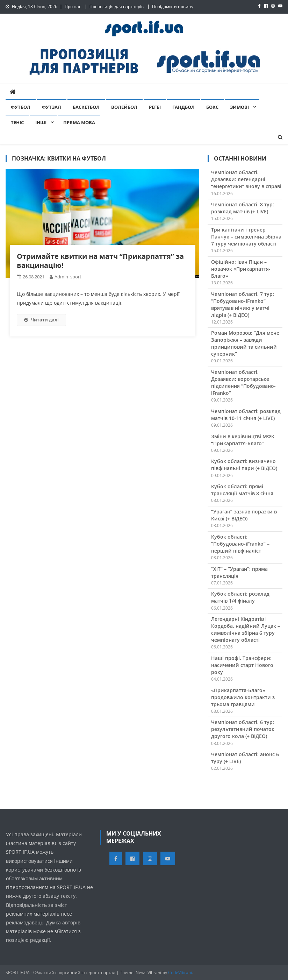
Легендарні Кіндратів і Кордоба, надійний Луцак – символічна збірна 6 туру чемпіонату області (246, 629)
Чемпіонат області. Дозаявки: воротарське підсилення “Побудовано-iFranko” (243, 382)
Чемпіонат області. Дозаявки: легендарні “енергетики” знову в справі (246, 179)
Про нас (73, 6)
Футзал (52, 107)
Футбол (21, 107)
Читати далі (41, 320)
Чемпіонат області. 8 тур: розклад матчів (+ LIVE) (243, 208)
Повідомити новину (173, 6)
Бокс (212, 107)
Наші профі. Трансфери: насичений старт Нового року (242, 665)
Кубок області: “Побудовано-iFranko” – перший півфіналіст (240, 544)
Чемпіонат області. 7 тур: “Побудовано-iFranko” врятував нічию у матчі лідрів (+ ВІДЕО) (243, 304)
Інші (41, 122)
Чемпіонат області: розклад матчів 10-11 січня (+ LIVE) (246, 415)
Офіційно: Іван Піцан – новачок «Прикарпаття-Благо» (241, 269)
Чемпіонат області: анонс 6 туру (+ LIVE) (245, 758)
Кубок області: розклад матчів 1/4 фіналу (240, 597)
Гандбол (183, 107)
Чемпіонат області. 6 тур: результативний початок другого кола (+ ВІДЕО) (243, 729)
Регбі (155, 107)
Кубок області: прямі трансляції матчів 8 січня (242, 490)
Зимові (239, 107)
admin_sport (68, 277)
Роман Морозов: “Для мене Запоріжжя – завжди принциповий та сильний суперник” (245, 343)
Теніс (17, 122)
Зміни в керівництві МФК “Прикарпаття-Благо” (243, 440)
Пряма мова (79, 122)
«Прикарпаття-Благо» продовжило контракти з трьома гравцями (243, 697)
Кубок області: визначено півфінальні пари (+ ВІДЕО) (244, 465)
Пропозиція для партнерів (117, 6)
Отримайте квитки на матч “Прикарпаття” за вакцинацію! (100, 261)
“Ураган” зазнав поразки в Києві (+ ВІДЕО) (244, 515)
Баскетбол (86, 107)
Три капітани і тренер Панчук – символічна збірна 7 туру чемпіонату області (246, 237)
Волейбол (124, 107)
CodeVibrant (180, 972)
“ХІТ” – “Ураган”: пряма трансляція (239, 572)
